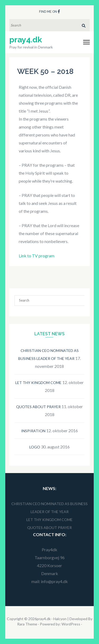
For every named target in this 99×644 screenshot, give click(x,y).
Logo (35, 447)
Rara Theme (27, 624)
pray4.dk (26, 40)
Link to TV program (37, 256)
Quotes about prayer (38, 407)
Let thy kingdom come (38, 383)
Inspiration (33, 431)
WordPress (71, 624)
